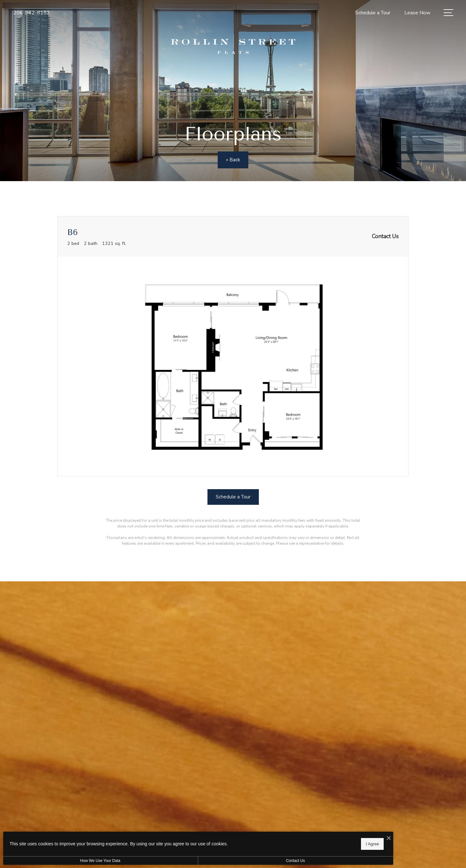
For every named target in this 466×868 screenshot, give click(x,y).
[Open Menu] (448, 13)
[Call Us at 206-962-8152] (32, 13)
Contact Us (170, 861)
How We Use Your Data (59, 861)
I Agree (206, 843)
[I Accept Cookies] (222, 837)
